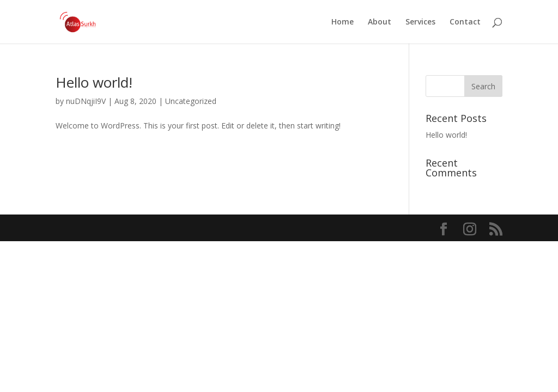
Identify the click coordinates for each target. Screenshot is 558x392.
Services (420, 22)
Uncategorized (191, 101)
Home (342, 22)
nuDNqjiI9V (86, 101)
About (380, 22)
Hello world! (94, 82)
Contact (465, 22)
